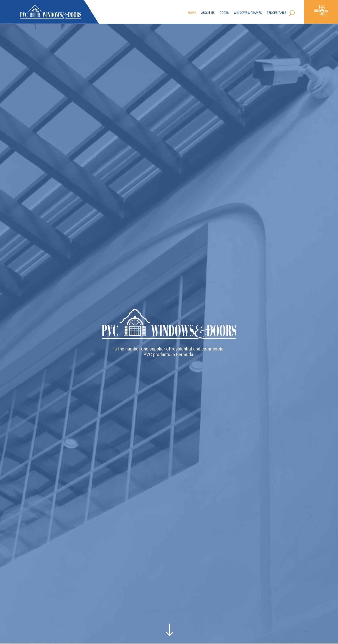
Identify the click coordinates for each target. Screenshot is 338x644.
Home (192, 13)
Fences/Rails (277, 13)
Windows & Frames (248, 13)
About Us (208, 13)
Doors (224, 13)
